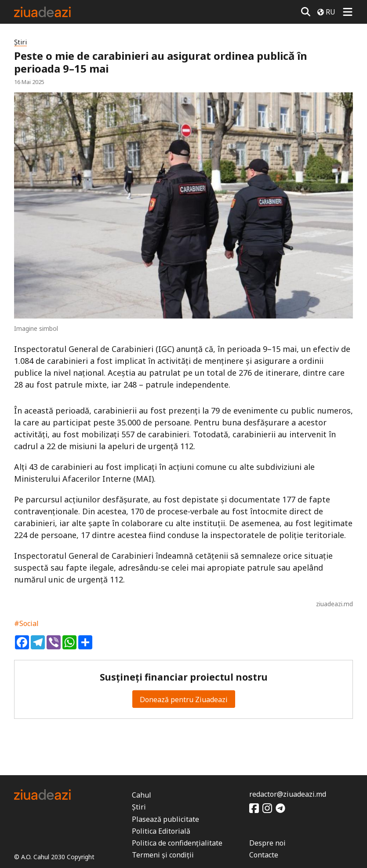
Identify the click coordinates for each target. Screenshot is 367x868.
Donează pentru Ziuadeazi (184, 700)
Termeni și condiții (163, 855)
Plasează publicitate (165, 819)
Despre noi (267, 843)
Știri (20, 42)
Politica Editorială (161, 831)
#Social (26, 623)
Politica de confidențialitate (177, 843)
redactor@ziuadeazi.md (288, 794)
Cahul (142, 795)
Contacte (264, 855)
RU (326, 12)
